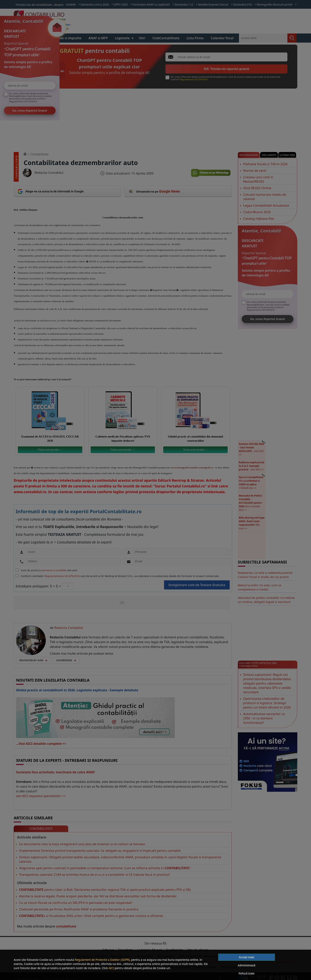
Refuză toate (246, 973)
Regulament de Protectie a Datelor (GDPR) (102, 960)
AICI (111, 968)
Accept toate (247, 957)
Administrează (247, 965)
